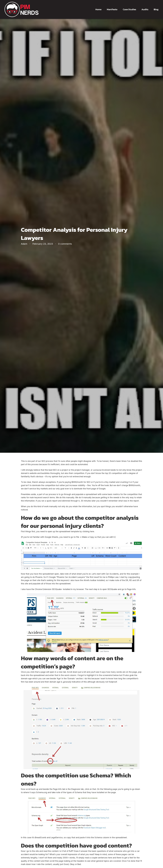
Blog (156, 9)
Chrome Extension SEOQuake (48, 589)
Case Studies (129, 9)
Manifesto (112, 9)
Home (98, 9)
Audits (145, 9)
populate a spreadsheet (86, 494)
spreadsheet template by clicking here (77, 531)
